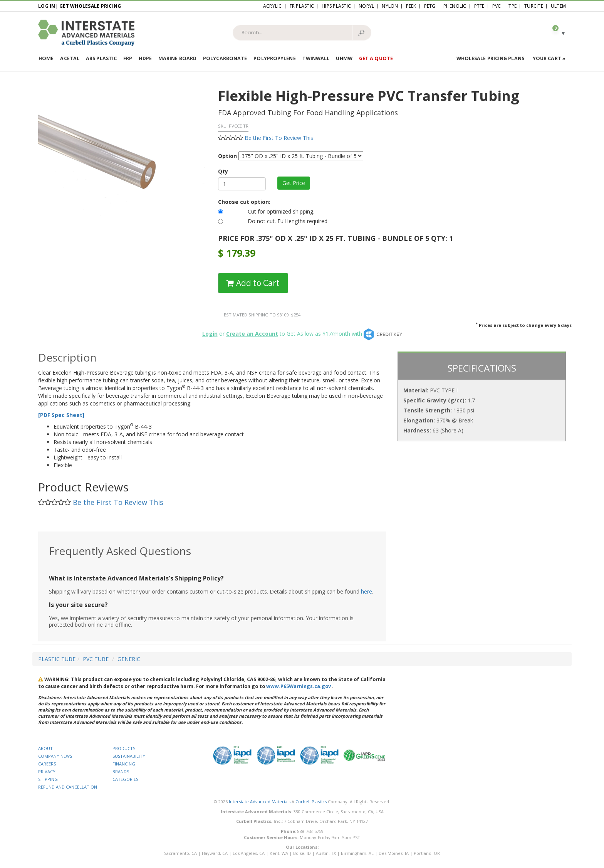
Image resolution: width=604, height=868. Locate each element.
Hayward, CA (215, 853)
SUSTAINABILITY (129, 756)
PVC (497, 6)
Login (210, 334)
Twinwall (316, 58)
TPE (513, 6)
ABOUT (45, 748)
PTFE (479, 6)
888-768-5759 (310, 831)
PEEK (411, 6)
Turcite (534, 6)
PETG (430, 6)
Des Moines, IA (394, 853)
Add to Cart (253, 283)
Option (227, 156)
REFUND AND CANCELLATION (68, 787)
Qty (223, 171)
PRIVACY (47, 771)
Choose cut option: (244, 202)
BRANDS (121, 771)
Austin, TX (326, 853)
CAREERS (47, 764)
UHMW (344, 58)
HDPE (145, 58)
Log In (47, 6)
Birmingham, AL (357, 853)
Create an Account (252, 334)
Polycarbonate (225, 58)
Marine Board (177, 58)
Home (46, 58)
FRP (128, 58)
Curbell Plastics (311, 802)
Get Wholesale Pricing (90, 6)
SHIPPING (48, 779)
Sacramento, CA (180, 853)
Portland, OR (427, 853)
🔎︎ (361, 32)
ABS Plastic (101, 58)
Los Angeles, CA (249, 853)
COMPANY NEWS (55, 756)
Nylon (390, 6)
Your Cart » (549, 58)
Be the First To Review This (279, 138)
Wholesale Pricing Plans (490, 58)
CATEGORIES (125, 779)
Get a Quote (376, 58)
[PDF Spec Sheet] (61, 415)
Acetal (70, 58)
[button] (556, 33)
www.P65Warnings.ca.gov (299, 686)
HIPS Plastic (336, 6)
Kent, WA (279, 853)
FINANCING (124, 764)
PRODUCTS (124, 748)
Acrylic (273, 6)
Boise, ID (302, 853)
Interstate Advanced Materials (260, 802)
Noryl (366, 6)
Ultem (558, 6)
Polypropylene (274, 58)
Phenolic (455, 6)
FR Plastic (302, 6)
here (367, 591)
